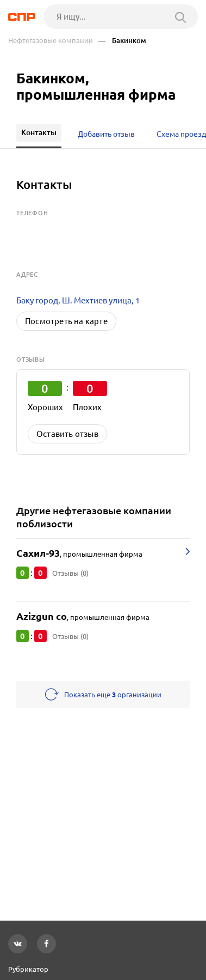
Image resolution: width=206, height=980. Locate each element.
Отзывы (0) (70, 573)
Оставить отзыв (67, 434)
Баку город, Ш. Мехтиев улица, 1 (78, 300)
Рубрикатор (28, 969)
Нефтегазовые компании (51, 41)
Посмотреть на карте (66, 321)
